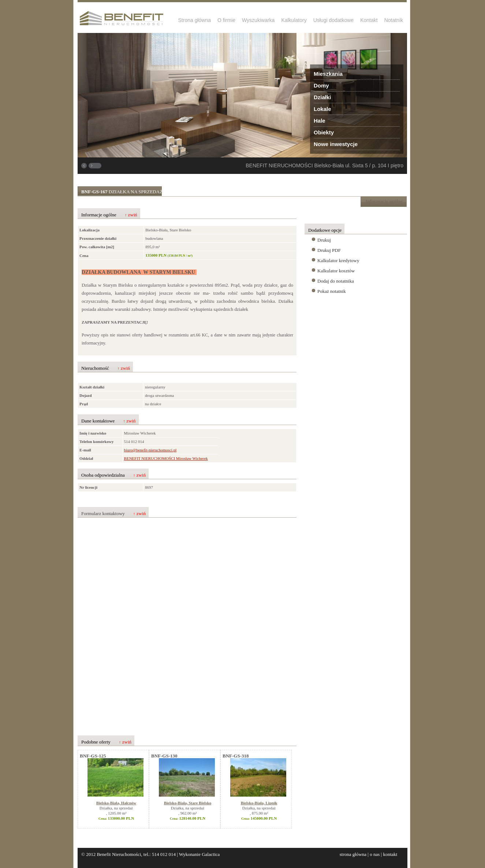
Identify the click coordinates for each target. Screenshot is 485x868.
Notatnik (394, 20)
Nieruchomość (106, 368)
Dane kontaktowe (109, 421)
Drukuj (324, 240)
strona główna (353, 854)
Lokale (322, 109)
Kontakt (369, 20)
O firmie (226, 20)
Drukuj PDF (329, 250)
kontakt (390, 854)
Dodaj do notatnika (336, 281)
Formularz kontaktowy (113, 514)
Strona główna (195, 20)
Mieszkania (328, 74)
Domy (321, 85)
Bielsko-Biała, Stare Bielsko (188, 803)
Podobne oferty (106, 742)
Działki (322, 97)
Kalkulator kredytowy (338, 260)
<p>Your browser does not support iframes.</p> (179, 623)
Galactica (211, 854)
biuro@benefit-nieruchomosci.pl (150, 450)
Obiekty (324, 132)
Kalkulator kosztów (336, 271)
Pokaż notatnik (332, 291)
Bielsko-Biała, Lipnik (259, 803)
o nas (375, 854)
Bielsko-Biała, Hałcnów (116, 803)
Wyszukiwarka (258, 20)
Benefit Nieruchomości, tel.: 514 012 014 (136, 854)
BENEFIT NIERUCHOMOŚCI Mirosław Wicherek (166, 458)
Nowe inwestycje (336, 144)
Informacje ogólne (109, 215)
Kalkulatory (294, 20)
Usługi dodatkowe (334, 20)
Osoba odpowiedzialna (113, 475)
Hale (320, 121)
